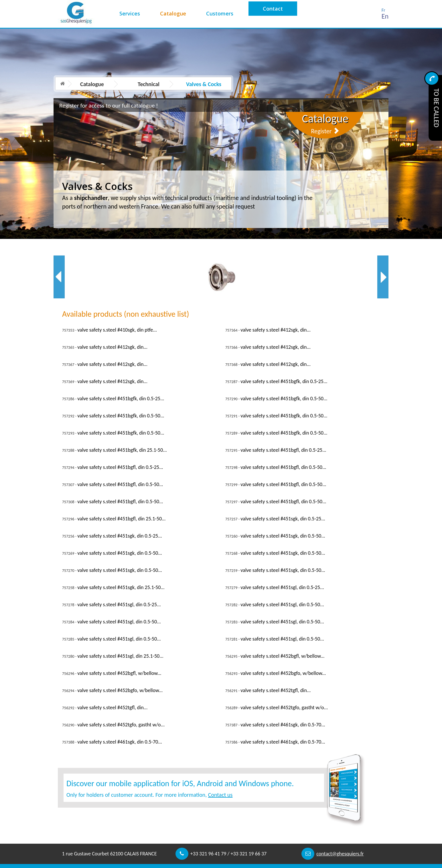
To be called (436, 108)
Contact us (220, 795)
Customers (220, 13)
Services (130, 13)
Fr (383, 10)
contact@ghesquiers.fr (340, 854)
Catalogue (173, 13)
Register (325, 131)
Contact (273, 9)
